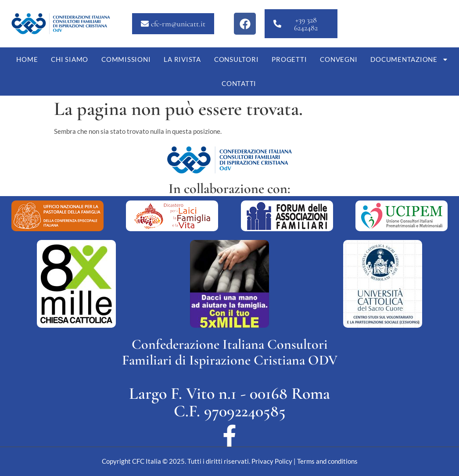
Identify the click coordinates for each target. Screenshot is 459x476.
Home (27, 59)
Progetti (289, 59)
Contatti (239, 83)
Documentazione (409, 59)
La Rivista (182, 59)
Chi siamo (70, 59)
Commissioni (126, 59)
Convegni (339, 59)
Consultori (237, 59)
